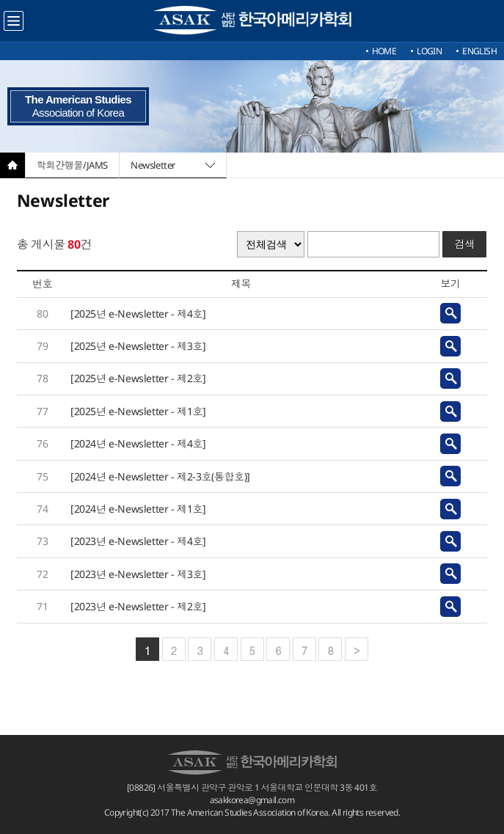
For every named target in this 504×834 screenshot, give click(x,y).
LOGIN (429, 51)
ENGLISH (479, 51)
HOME (384, 51)
